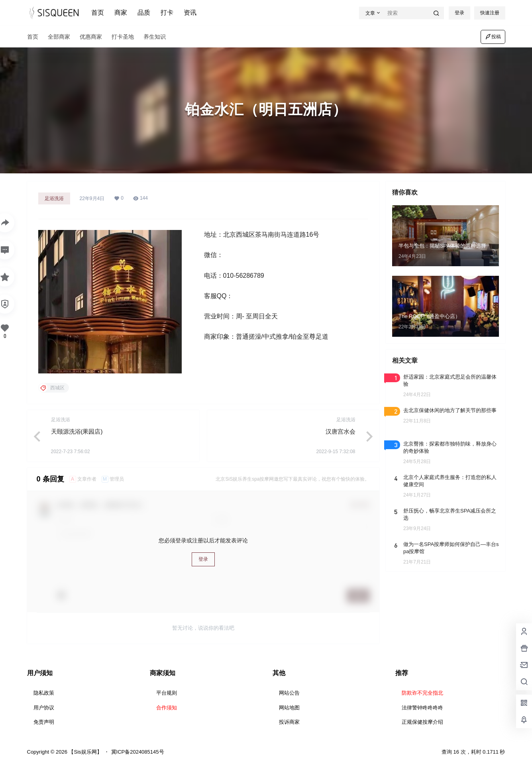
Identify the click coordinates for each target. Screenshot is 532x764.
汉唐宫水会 (341, 431)
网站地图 (289, 708)
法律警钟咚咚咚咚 (422, 708)
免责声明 (44, 722)
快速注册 (490, 13)
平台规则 (167, 693)
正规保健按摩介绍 (422, 722)
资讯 (190, 13)
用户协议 (44, 708)
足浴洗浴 (54, 198)
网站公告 (289, 693)
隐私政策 (44, 693)
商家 (121, 13)
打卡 (167, 13)
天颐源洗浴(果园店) (77, 431)
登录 (459, 13)
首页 (98, 13)
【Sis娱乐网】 (85, 752)
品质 (144, 13)
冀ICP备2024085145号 (138, 752)
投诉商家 (289, 722)
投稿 (493, 37)
